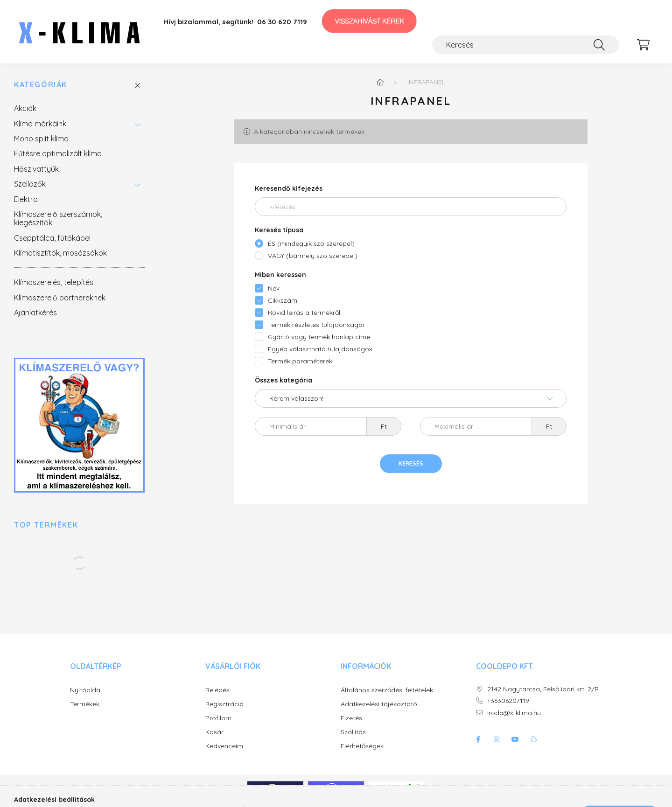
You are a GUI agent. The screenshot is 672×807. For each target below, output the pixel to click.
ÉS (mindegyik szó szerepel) (311, 243)
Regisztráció (224, 704)
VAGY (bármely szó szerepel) (313, 256)
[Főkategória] (380, 82)
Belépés (217, 690)
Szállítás (353, 732)
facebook (478, 739)
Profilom (218, 718)
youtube (515, 739)
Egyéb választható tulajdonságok (320, 349)
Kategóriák (41, 85)
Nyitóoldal (86, 690)
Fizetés (351, 718)
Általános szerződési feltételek (387, 690)
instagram (497, 739)
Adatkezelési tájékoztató (379, 704)
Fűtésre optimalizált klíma (58, 153)
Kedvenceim (224, 746)
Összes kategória (283, 380)
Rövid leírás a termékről (304, 313)
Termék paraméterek (300, 361)
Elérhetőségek (362, 746)
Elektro (26, 199)
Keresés (411, 463)
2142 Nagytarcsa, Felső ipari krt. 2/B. (544, 689)
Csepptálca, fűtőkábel (52, 238)
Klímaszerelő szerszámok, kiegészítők (58, 218)
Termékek (85, 704)
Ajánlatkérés (35, 313)
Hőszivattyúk (36, 169)
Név (274, 288)
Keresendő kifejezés (289, 188)
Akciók (25, 108)
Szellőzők (30, 184)
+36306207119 (508, 701)
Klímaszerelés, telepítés (54, 282)
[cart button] (643, 45)
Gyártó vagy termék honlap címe (319, 337)
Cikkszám (283, 300)
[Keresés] (525, 45)
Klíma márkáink (40, 124)
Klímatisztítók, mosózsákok (60, 253)
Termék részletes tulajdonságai (316, 325)
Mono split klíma (41, 139)
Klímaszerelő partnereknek (60, 298)
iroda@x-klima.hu (514, 713)
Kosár (214, 732)
